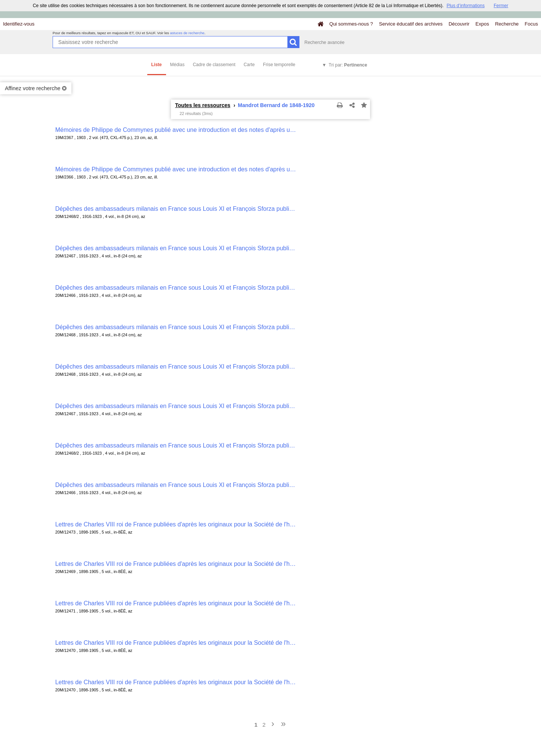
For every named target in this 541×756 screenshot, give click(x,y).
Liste (157, 65)
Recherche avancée (324, 42)
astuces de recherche (187, 33)
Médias (178, 65)
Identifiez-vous (19, 24)
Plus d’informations (466, 6)
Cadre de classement (214, 65)
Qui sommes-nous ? (351, 24)
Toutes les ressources (203, 105)
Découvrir (459, 24)
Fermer (501, 6)
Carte (249, 65)
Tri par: (348, 65)
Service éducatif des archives (411, 24)
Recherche (507, 24)
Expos (482, 24)
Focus (531, 24)
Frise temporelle (279, 65)
